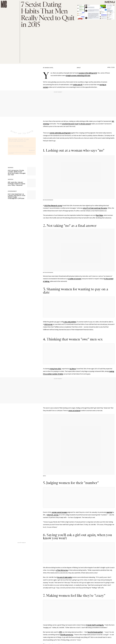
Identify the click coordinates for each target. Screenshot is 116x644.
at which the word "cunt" (70, 124)
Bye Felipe (100, 215)
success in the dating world (88, 73)
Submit (32, 152)
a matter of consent (75, 279)
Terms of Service (30, 154)
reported (109, 512)
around (88, 124)
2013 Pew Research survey (53, 206)
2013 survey (48, 324)
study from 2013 (56, 369)
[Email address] (22, 147)
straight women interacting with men (78, 76)
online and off (78, 85)
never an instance (74, 411)
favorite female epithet (95, 632)
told (62, 635)
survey (65, 570)
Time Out (60, 570)
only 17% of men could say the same (95, 208)
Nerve (74, 369)
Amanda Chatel (49, 68)
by (71, 369)
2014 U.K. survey (53, 515)
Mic (65, 635)
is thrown (82, 124)
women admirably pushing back (60, 133)
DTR (60, 632)
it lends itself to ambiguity (95, 625)
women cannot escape (59, 512)
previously (69, 635)
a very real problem (70, 322)
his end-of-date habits (65, 577)
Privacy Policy (11, 155)
